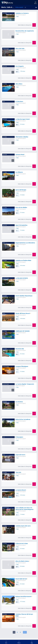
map (17, 16)
